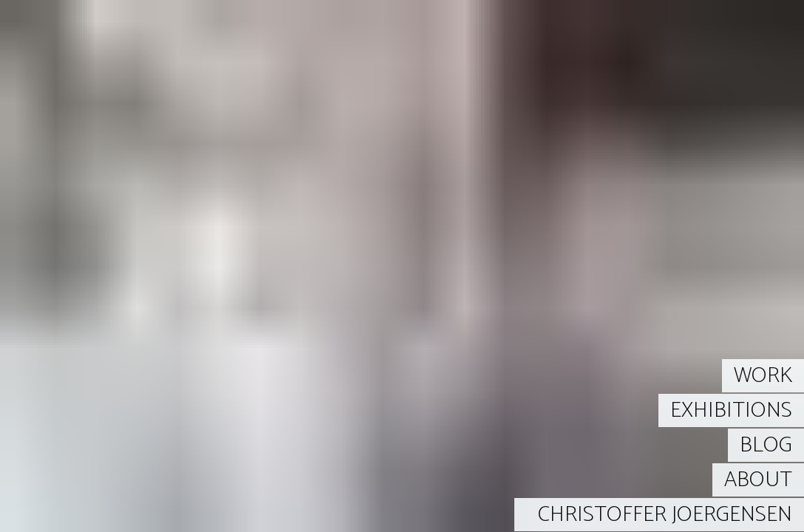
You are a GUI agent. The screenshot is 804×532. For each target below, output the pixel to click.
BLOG (766, 445)
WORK (763, 376)
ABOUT (758, 480)
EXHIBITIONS (731, 410)
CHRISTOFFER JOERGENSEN (665, 515)
